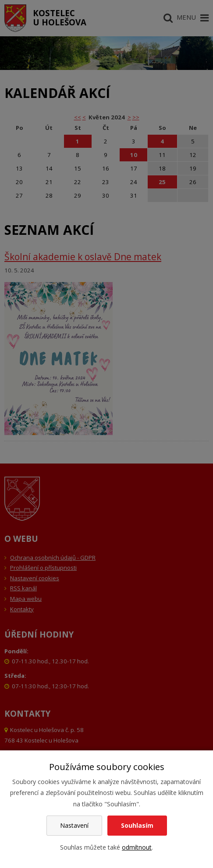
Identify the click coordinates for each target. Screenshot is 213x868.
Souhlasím (137, 825)
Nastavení (74, 825)
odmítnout (137, 847)
